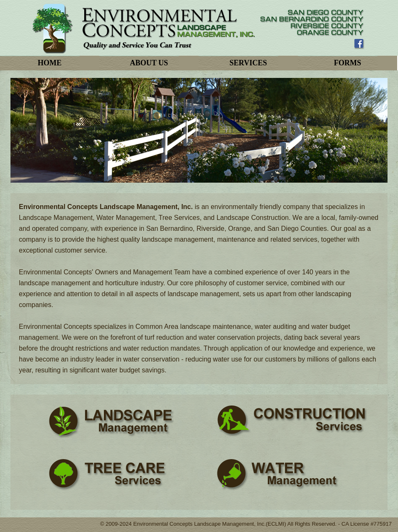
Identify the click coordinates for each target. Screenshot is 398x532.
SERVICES (248, 63)
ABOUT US (149, 63)
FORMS (348, 63)
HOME (50, 63)
